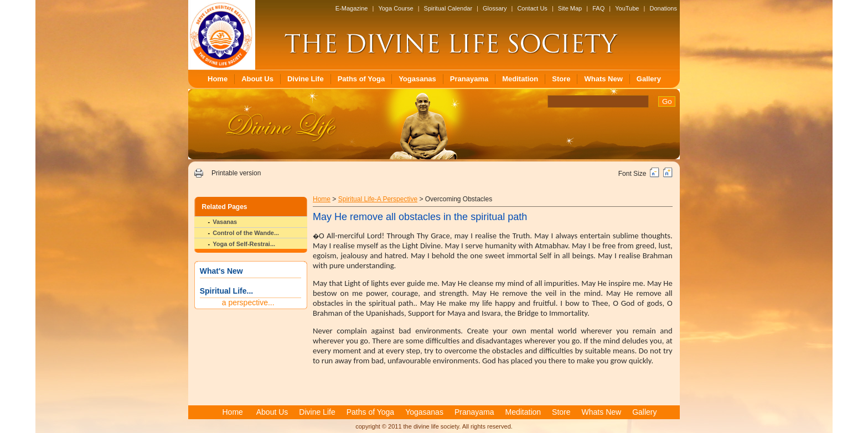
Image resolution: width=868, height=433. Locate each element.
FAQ (598, 8)
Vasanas (225, 222)
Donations (663, 8)
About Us (257, 79)
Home (218, 79)
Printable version (236, 173)
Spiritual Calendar (448, 8)
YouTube (627, 8)
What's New (221, 271)
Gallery (649, 79)
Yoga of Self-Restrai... (244, 244)
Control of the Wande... (246, 233)
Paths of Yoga (361, 79)
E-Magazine (352, 8)
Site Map (570, 8)
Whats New (603, 79)
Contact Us (532, 8)
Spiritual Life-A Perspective (378, 199)
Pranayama (469, 79)
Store (561, 79)
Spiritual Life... (226, 291)
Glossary (495, 8)
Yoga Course (396, 8)
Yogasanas (417, 79)
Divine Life (306, 79)
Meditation (520, 79)
